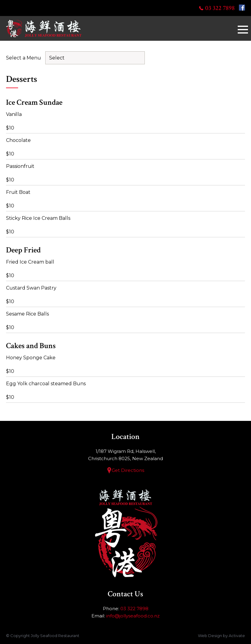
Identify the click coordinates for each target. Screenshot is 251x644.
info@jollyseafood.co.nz (133, 616)
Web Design (210, 636)
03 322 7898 (220, 8)
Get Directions (128, 470)
